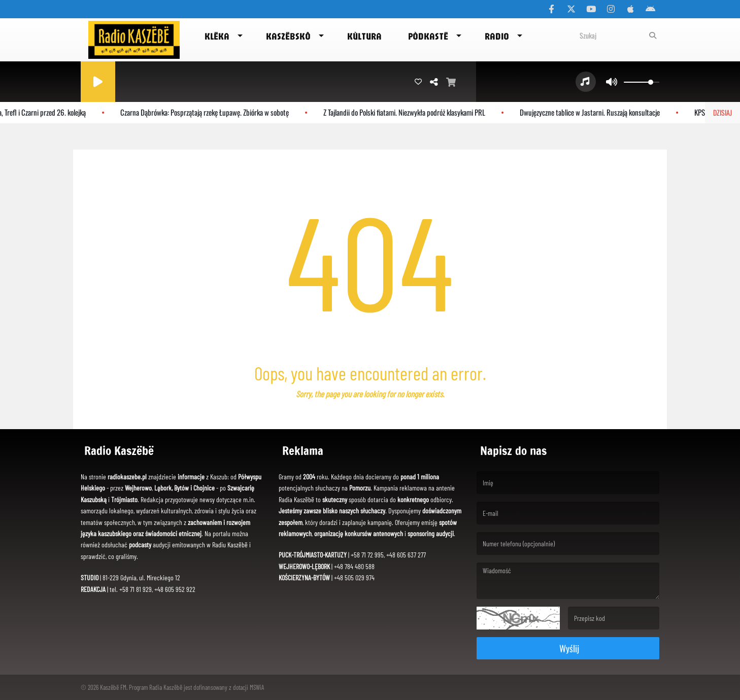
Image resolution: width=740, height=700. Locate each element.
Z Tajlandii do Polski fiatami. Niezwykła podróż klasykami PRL (408, 112)
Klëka (217, 36)
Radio (497, 36)
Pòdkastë (428, 36)
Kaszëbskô (288, 36)
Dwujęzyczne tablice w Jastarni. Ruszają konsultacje (593, 112)
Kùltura (364, 36)
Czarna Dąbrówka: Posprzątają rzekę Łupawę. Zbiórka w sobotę (208, 112)
